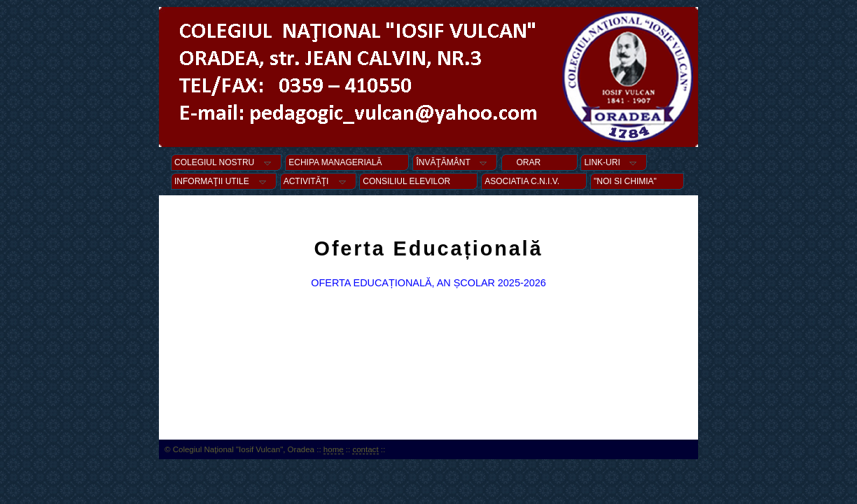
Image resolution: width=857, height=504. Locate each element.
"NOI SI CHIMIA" (637, 181)
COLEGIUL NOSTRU (226, 162)
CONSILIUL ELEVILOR (418, 181)
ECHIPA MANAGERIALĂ (347, 162)
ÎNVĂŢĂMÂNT (455, 162)
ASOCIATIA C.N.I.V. (534, 181)
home (334, 449)
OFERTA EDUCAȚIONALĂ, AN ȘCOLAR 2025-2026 (428, 283)
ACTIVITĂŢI (318, 181)
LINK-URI (614, 162)
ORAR (539, 162)
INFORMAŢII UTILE (224, 181)
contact (365, 449)
